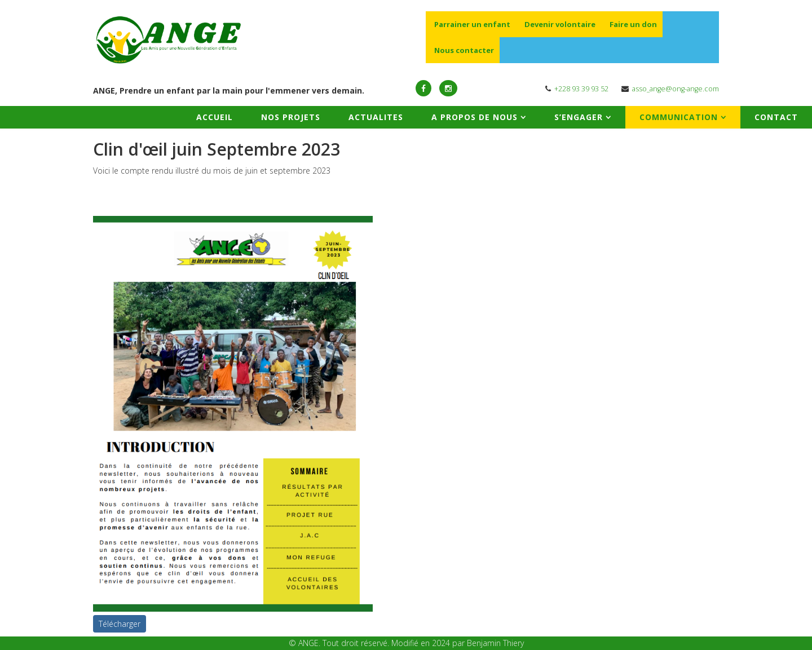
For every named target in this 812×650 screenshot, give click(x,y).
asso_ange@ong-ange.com (676, 89)
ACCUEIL (215, 117)
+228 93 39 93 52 (581, 89)
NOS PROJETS (291, 117)
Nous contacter (464, 50)
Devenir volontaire (560, 24)
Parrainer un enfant (472, 24)
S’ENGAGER (579, 117)
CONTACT (776, 117)
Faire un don (633, 24)
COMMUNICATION (679, 117)
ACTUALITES (376, 117)
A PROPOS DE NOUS (475, 117)
